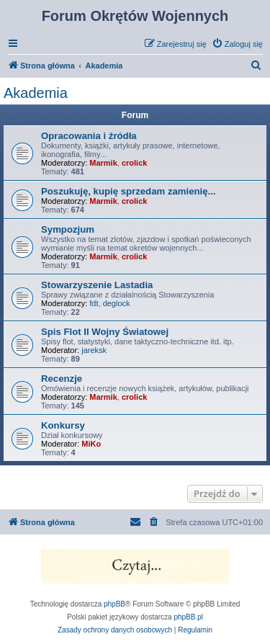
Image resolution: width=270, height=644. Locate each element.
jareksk (94, 350)
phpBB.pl (188, 617)
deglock (117, 303)
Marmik (103, 163)
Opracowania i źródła (89, 136)
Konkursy (63, 425)
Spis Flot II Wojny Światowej (105, 332)
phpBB (114, 604)
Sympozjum (68, 229)
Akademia (36, 93)
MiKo (91, 444)
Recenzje (62, 379)
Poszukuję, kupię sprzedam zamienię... (129, 191)
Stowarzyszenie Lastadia (97, 285)
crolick (134, 163)
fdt (94, 303)
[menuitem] (237, 44)
